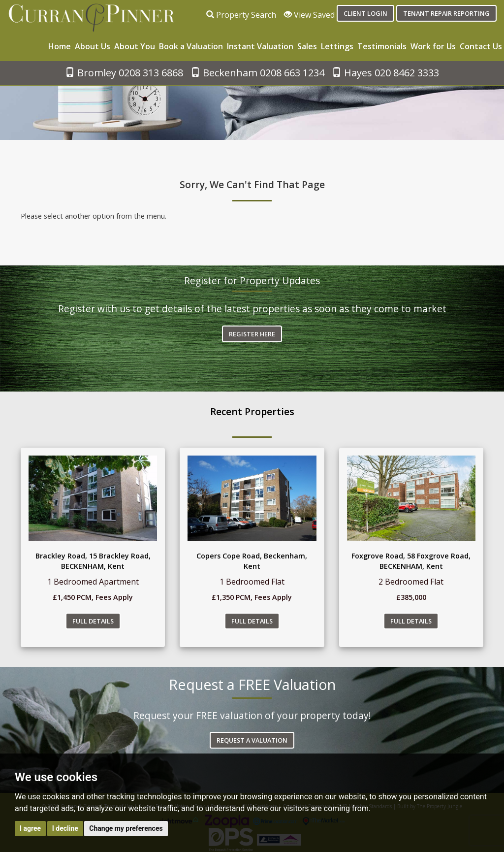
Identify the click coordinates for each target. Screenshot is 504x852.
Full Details (93, 621)
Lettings (337, 47)
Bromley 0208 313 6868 (124, 73)
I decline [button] (65, 828)
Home (60, 47)
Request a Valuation (252, 740)
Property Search (241, 15)
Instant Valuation (260, 47)
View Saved (309, 15)
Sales (307, 47)
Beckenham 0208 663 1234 (257, 73)
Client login (365, 13)
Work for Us (433, 47)
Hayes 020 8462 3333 (385, 73)
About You (135, 47)
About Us (93, 47)
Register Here (252, 334)
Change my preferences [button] (126, 828)
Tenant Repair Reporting (446, 13)
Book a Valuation (191, 47)
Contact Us (481, 47)
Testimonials (382, 47)
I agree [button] (30, 828)
